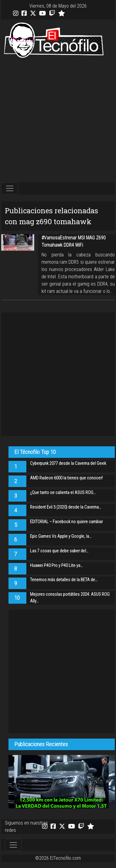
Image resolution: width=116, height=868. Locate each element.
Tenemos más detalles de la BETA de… (64, 580)
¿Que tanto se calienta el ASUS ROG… (63, 493)
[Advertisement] (57, 120)
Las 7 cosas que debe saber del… (59, 551)
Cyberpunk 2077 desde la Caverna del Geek (68, 463)
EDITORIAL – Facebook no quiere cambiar (66, 522)
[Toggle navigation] (10, 188)
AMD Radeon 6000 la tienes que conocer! (66, 478)
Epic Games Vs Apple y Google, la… (61, 536)
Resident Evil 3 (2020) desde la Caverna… (66, 507)
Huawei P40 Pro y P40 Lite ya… (56, 566)
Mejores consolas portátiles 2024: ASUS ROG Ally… (70, 598)
